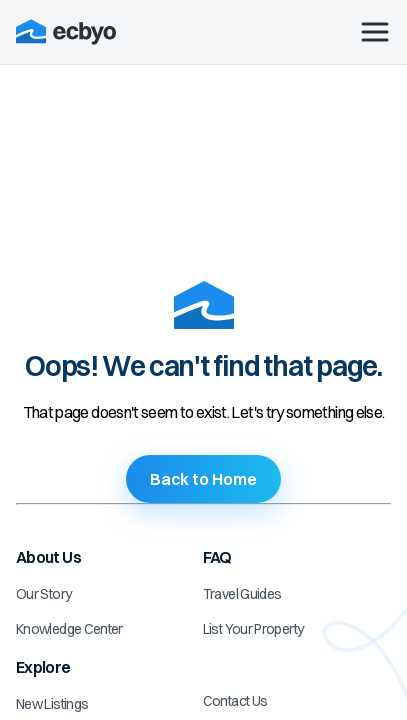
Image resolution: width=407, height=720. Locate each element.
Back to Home (203, 479)
